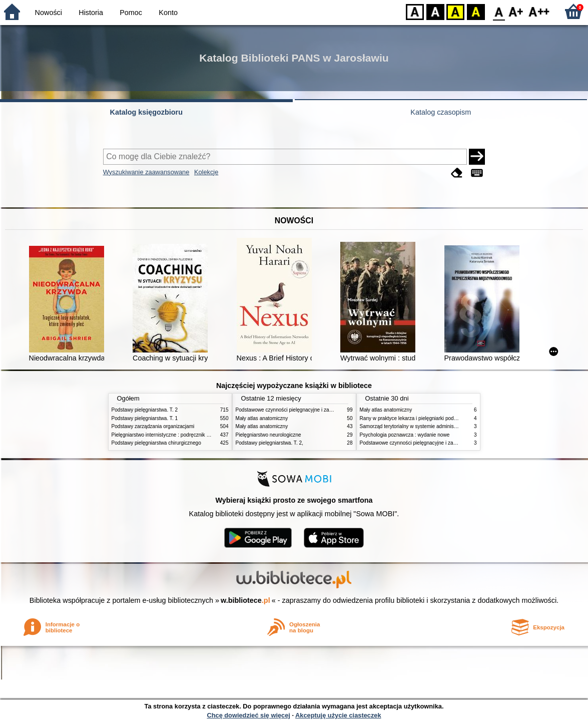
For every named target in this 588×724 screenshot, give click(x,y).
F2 (539, 11)
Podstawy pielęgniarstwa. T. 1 (145, 418)
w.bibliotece (245, 600)
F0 (499, 11)
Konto (168, 13)
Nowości (49, 13)
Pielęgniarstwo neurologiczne (268, 435)
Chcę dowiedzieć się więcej (248, 715)
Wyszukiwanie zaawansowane (146, 172)
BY (476, 11)
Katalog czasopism (441, 112)
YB (455, 11)
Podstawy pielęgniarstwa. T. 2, (269, 443)
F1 (516, 11)
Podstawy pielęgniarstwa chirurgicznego (156, 443)
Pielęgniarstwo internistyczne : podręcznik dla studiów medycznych (186, 435)
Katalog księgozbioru (146, 112)
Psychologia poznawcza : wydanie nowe (405, 435)
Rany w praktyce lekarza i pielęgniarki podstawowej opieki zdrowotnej (437, 418)
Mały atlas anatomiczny (262, 418)
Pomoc (131, 13)
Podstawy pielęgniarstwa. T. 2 (145, 410)
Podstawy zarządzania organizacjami (153, 426)
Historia (91, 13)
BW (435, 11)
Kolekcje (206, 172)
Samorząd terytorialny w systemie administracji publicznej (424, 426)
